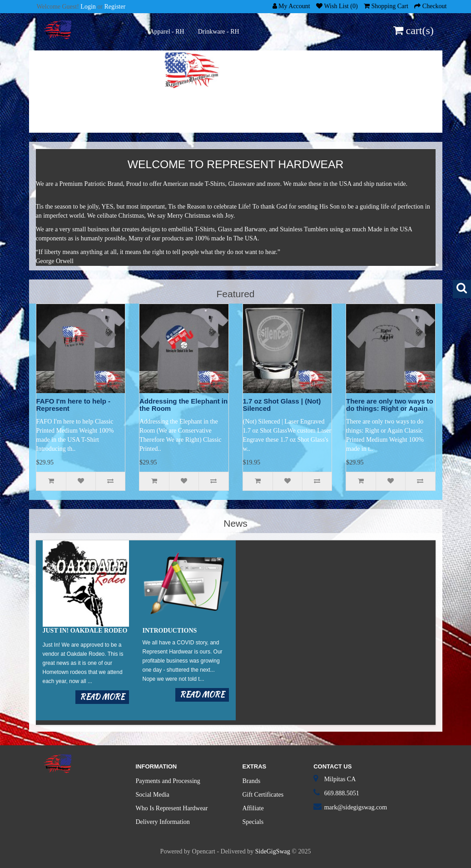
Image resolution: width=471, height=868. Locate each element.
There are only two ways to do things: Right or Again (390, 405)
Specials (253, 822)
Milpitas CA (340, 779)
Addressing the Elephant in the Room (183, 405)
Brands (252, 781)
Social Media (153, 795)
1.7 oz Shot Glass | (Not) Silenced (282, 405)
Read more (102, 697)
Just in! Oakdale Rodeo (85, 631)
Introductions (170, 631)
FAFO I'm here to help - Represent (74, 405)
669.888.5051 (342, 793)
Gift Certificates (263, 795)
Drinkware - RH (219, 32)
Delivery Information (163, 822)
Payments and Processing (168, 781)
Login (88, 7)
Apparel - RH (167, 32)
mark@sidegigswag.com (356, 807)
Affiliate (253, 808)
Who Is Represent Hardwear (172, 808)
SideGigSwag (273, 851)
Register (115, 7)
